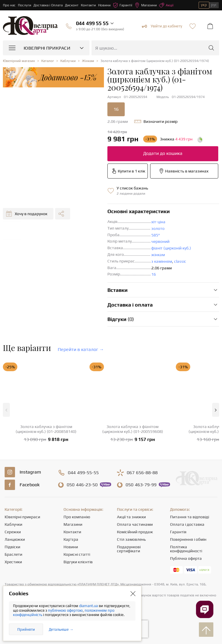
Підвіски (12, 547)
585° (156, 235)
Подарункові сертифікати (129, 549)
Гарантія (178, 532)
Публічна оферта (186, 558)
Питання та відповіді (190, 517)
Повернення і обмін (188, 539)
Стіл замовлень (131, 539)
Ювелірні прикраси (22, 517)
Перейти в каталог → (81, 349)
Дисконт (72, 5)
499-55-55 (83, 473)
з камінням (162, 261)
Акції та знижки (131, 517)
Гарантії (123, 5)
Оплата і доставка (187, 524)
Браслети (13, 554)
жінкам (158, 255)
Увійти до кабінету (162, 26)
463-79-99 (141, 485)
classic (180, 261)
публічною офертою (65, 610)
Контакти (88, 5)
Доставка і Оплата (48, 5)
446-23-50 (82, 485)
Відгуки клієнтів (78, 562)
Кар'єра (71, 539)
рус (214, 5)
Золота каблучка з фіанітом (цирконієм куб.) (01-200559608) (133, 429)
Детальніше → (61, 629)
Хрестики (13, 562)
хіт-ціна (158, 222)
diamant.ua (89, 606)
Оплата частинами (135, 524)
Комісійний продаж (135, 532)
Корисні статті (77, 554)
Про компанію (77, 517)
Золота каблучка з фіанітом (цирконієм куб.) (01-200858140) (46, 429)
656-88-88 (142, 473)
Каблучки (13, 524)
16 (116, 109)
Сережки (13, 532)
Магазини (146, 5)
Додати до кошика (163, 153)
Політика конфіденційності (186, 549)
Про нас (9, 5)
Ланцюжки (15, 539)
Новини (104, 5)
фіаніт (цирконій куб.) (171, 248)
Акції (166, 5)
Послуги (25, 5)
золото (158, 228)
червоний (160, 241)
